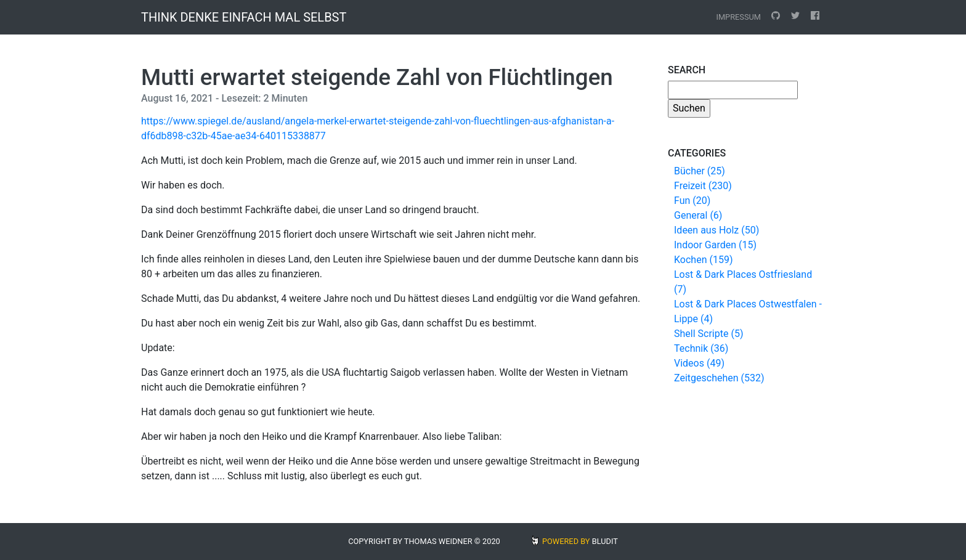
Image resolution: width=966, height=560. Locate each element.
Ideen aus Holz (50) (716, 230)
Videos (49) (699, 363)
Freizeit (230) (703, 186)
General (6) (698, 215)
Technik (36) (701, 348)
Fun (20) (692, 201)
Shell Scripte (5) (708, 334)
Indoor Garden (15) (715, 245)
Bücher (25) (700, 171)
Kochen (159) (703, 260)
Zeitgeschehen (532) (719, 378)
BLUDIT (605, 541)
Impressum (738, 17)
